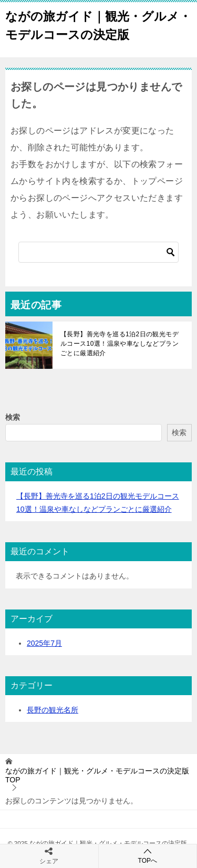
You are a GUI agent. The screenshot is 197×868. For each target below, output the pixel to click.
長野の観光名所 (53, 710)
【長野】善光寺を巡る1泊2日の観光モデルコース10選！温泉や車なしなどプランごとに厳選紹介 (120, 344)
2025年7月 (44, 643)
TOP (97, 775)
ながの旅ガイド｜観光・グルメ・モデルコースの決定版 (98, 24)
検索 (13, 417)
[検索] (98, 252)
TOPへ (148, 856)
